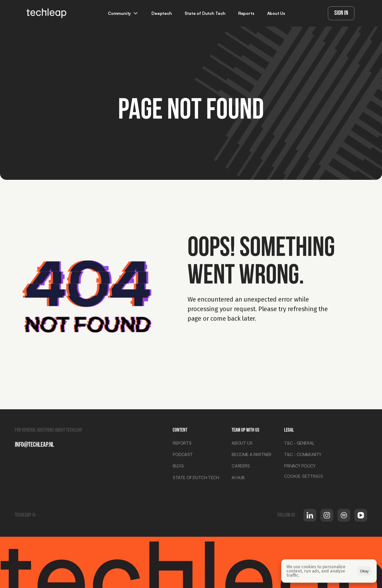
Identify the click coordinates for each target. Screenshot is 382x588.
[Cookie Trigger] (304, 478)
